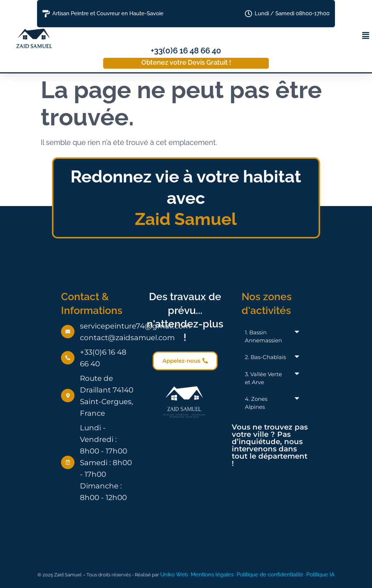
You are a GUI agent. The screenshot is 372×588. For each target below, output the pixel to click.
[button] (366, 35)
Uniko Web (174, 575)
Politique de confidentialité (270, 575)
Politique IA (320, 575)
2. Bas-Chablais (265, 357)
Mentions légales (212, 575)
